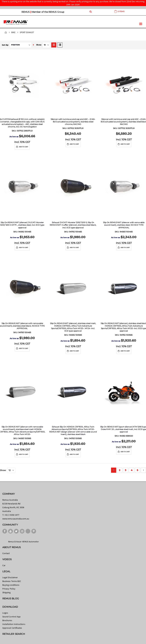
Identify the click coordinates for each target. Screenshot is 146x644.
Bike (13, 32)
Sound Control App (11, 617)
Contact (6, 553)
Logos (5, 613)
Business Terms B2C (12, 581)
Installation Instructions (14, 624)
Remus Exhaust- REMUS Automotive (23, 542)
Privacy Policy (9, 589)
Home (6, 32)
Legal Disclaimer (10, 577)
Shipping (7, 592)
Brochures (7, 620)
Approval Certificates (12, 628)
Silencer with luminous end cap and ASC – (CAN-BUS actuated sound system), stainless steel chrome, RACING (73, 122)
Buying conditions (11, 585)
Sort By (5, 45)
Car (4, 565)
